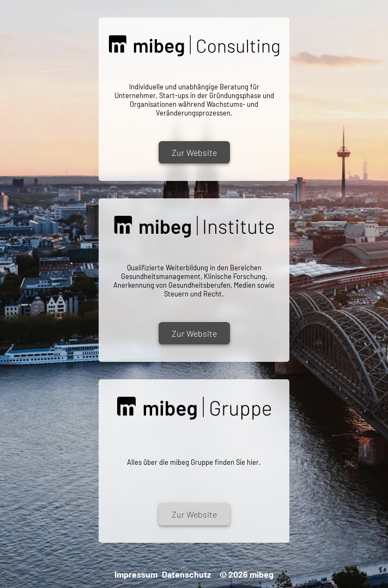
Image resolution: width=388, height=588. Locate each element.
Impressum (136, 574)
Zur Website (194, 152)
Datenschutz (186, 574)
